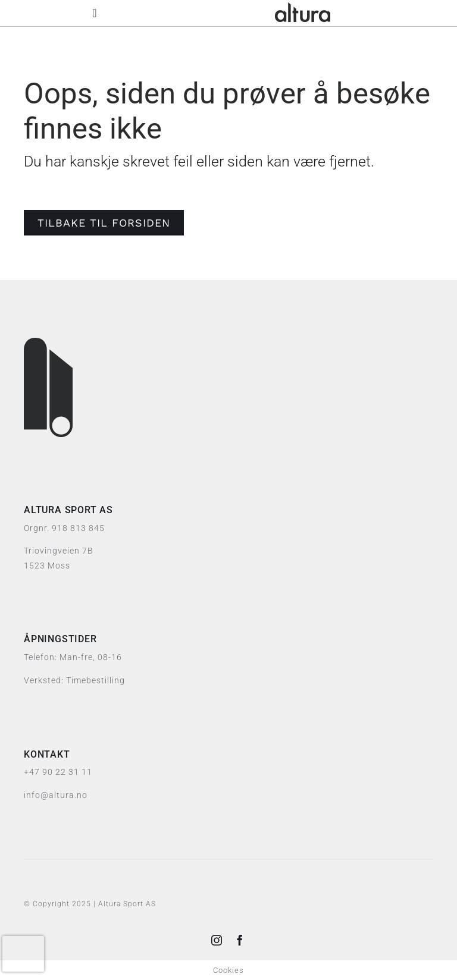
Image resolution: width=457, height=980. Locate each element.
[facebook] (240, 940)
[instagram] (217, 940)
